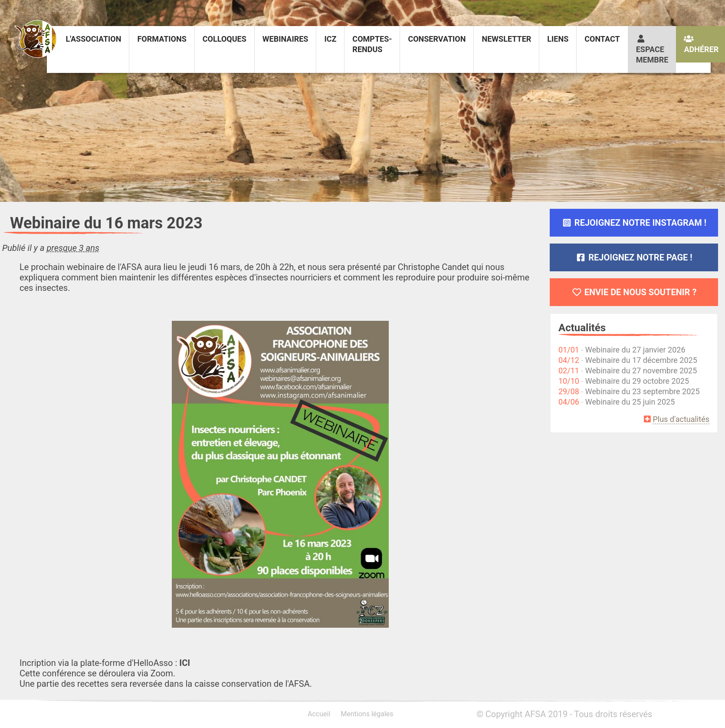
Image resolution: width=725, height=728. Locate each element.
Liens (558, 39)
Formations (162, 39)
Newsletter (506, 39)
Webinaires (285, 39)
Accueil (319, 714)
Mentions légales (367, 714)
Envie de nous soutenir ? (634, 292)
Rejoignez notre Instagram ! (634, 223)
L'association (93, 39)
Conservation (437, 39)
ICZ (330, 39)
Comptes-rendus (372, 44)
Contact (602, 39)
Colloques (225, 39)
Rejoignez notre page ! (634, 257)
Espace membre (652, 49)
